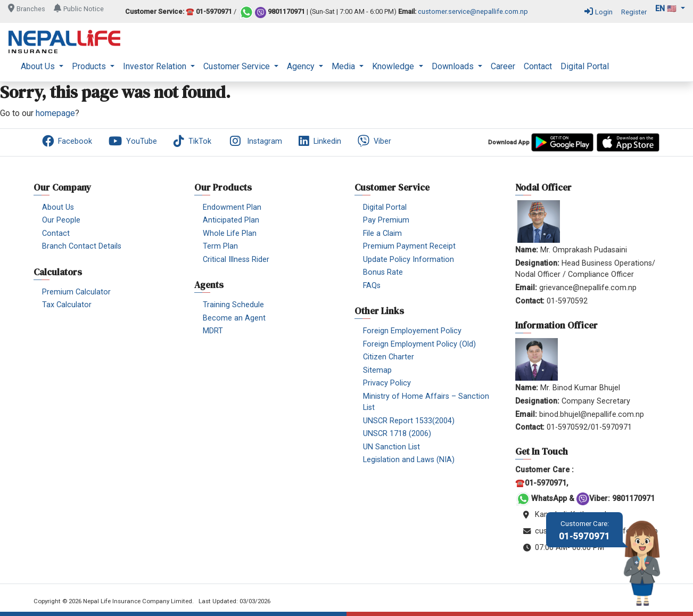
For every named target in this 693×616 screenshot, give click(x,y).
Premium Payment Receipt (409, 246)
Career (503, 66)
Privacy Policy (387, 383)
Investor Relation (156, 66)
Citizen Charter (389, 357)
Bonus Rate (383, 272)
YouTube (133, 141)
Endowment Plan (232, 207)
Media (344, 66)
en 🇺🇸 (667, 9)
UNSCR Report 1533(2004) (409, 421)
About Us (39, 66)
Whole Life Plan (230, 233)
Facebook (67, 141)
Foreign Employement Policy (412, 331)
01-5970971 (584, 531)
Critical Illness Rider (236, 260)
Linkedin (320, 141)
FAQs (372, 286)
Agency (302, 66)
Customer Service (238, 66)
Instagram (255, 141)
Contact (538, 66)
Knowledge (394, 66)
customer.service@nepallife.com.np (473, 12)
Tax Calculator (67, 305)
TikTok (192, 141)
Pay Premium (386, 220)
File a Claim (382, 233)
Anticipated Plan (231, 220)
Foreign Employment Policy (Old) (419, 344)
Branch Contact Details (82, 246)
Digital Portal (585, 66)
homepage (55, 113)
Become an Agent (234, 318)
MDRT (213, 331)
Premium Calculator (76, 292)
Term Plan (220, 246)
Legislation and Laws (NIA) (409, 460)
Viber (374, 141)
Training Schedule (233, 305)
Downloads (454, 66)
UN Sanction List (391, 447)
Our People (61, 220)
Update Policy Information (409, 260)
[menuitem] (42, 67)
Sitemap (377, 370)
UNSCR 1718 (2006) (397, 434)
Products (90, 66)
